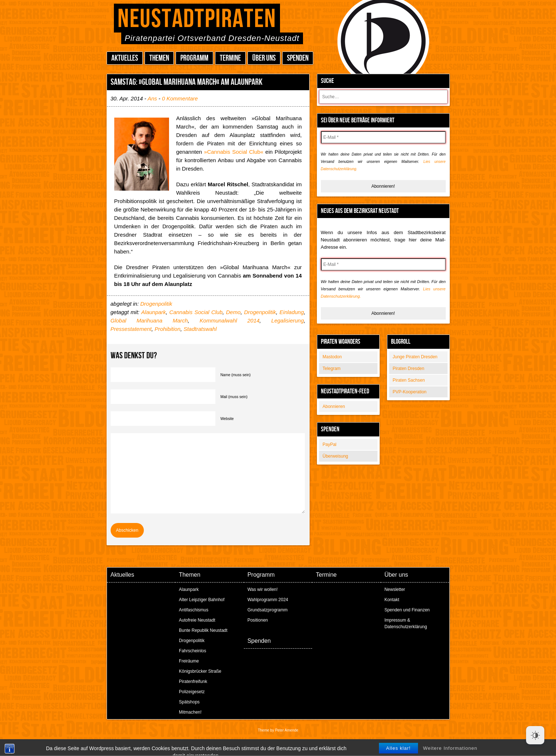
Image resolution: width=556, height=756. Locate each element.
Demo (233, 312)
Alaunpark (154, 312)
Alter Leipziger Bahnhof (202, 600)
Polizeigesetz (192, 692)
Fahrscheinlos (193, 651)
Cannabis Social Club (196, 312)
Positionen (258, 620)
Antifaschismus (194, 610)
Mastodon (332, 357)
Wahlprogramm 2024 (268, 600)
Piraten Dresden (409, 369)
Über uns (264, 58)
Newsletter (395, 589)
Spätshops (189, 702)
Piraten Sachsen (409, 380)
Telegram (332, 369)
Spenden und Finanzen (407, 610)
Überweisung (335, 456)
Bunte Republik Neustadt (203, 630)
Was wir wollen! (263, 589)
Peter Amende (286, 730)
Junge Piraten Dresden (415, 357)
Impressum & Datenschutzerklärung (406, 623)
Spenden (298, 58)
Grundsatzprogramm (268, 610)
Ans (152, 98)
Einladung (292, 312)
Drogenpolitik (156, 304)
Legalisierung (287, 320)
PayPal (330, 444)
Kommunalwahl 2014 (230, 320)
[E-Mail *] (383, 137)
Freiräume (189, 661)
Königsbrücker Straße (200, 671)
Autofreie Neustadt (197, 620)
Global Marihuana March (149, 320)
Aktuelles (125, 58)
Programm (194, 58)
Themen (159, 58)
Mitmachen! (190, 712)
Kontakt (392, 600)
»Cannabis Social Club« (234, 152)
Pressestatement (131, 329)
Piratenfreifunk (193, 681)
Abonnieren (334, 406)
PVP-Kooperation (410, 392)
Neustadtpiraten (197, 19)
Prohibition (167, 329)
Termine (230, 58)
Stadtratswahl (200, 329)
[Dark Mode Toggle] (535, 735)
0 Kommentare (180, 98)
